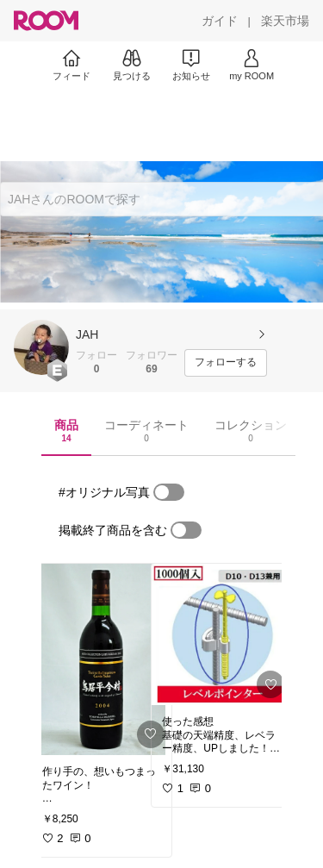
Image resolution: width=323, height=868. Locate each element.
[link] (102, 659)
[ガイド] (220, 21)
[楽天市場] (285, 21)
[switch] (169, 492)
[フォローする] (226, 363)
